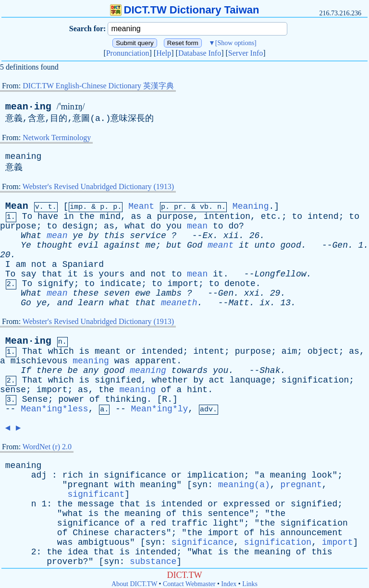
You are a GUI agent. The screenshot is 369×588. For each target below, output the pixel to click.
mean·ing (28, 107)
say (28, 274)
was (122, 361)
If (26, 371)
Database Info (200, 53)
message (96, 504)
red (158, 523)
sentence (228, 514)
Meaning (251, 206)
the (87, 216)
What (31, 236)
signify (56, 284)
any (91, 371)
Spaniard (83, 264)
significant (96, 494)
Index (229, 584)
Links (250, 584)
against (122, 245)
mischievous (39, 361)
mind (110, 216)
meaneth (179, 303)
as (136, 216)
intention (227, 216)
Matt (239, 303)
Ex (208, 236)
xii (231, 236)
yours (111, 274)
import (183, 284)
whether (170, 380)
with (125, 485)
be (73, 371)
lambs (169, 293)
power (71, 399)
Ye (26, 245)
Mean (17, 206)
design (78, 226)
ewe (143, 293)
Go (26, 303)
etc (269, 216)
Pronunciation (128, 53)
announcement (311, 533)
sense (13, 390)
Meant (141, 206)
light (226, 523)
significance (135, 475)
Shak (270, 371)
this (114, 236)
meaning (24, 156)
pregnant (88, 485)
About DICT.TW (134, 584)
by (94, 236)
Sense (35, 399)
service (148, 236)
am (21, 264)
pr (178, 207)
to (297, 216)
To (27, 216)
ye (78, 236)
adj (39, 475)
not (39, 264)
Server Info (246, 53)
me (151, 245)
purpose (175, 216)
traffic (190, 523)
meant (221, 245)
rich (73, 475)
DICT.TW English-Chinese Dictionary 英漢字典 (98, 86)
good (290, 245)
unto (264, 245)
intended (162, 351)
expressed (247, 504)
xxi (252, 293)
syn (200, 485)
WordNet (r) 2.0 (47, 447)
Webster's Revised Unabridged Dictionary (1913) (98, 186)
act (217, 380)
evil (88, 245)
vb (204, 207)
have (48, 216)
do (156, 226)
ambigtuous (104, 542)
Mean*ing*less (54, 409)
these (86, 293)
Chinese (91, 533)
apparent (156, 361)
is (88, 274)
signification (315, 380)
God (195, 245)
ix (265, 303)
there (49, 371)
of (166, 390)
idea (78, 552)
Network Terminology (57, 138)
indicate (121, 284)
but (174, 245)
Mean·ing (28, 341)
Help (164, 53)
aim (289, 351)
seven (117, 293)
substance (153, 562)
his (267, 533)
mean (197, 226)
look (322, 475)
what (135, 226)
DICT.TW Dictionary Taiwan (185, 10)
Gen (340, 245)
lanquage (250, 380)
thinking (126, 399)
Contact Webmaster (189, 584)
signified (118, 380)
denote (240, 284)
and (137, 274)
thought (55, 245)
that (52, 274)
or (131, 351)
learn (91, 303)
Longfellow (280, 274)
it (244, 245)
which (61, 351)
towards (190, 371)
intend (323, 216)
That (32, 351)
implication (215, 475)
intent (209, 351)
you (174, 226)
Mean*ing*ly (160, 409)
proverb (65, 562)
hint (197, 390)
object (323, 351)
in (69, 216)
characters (140, 533)
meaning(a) (244, 485)
